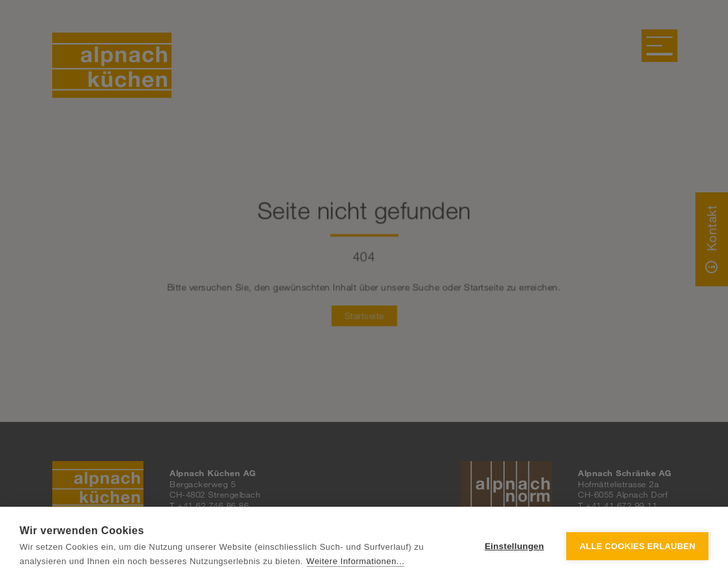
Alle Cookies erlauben (637, 546)
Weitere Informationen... (356, 561)
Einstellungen (514, 546)
